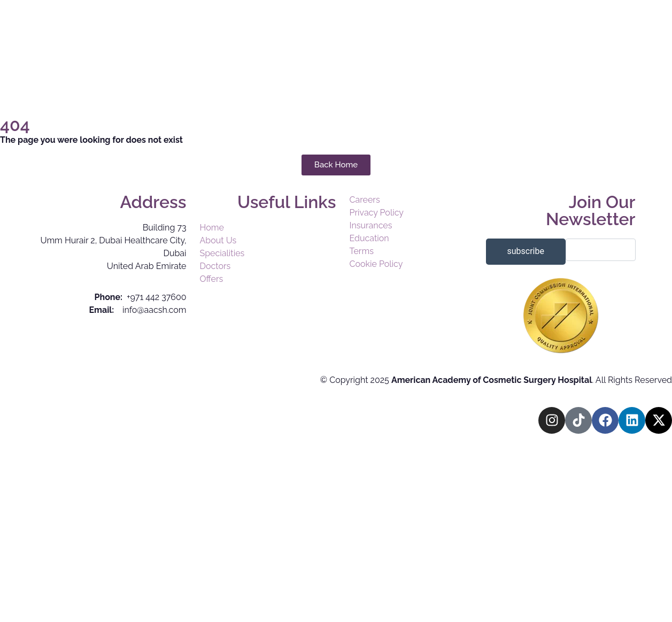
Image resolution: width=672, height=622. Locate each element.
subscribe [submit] (526, 251)
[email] (601, 250)
